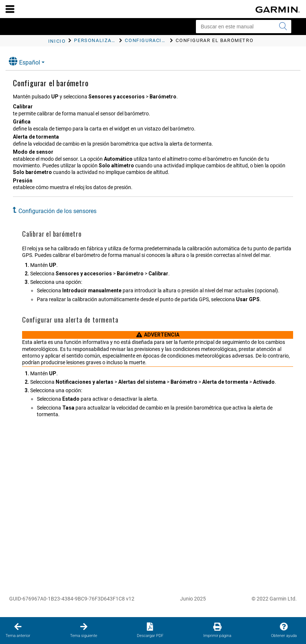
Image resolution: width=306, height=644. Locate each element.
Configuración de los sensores (57, 211)
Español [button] (24, 61)
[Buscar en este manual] (244, 27)
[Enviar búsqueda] (283, 27)
